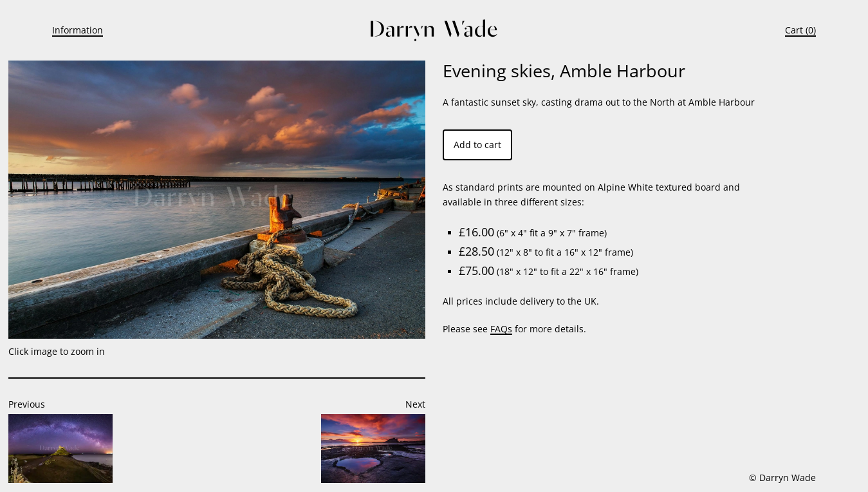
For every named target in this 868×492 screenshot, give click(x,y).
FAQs (501, 329)
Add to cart (477, 145)
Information (78, 30)
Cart (794, 30)
